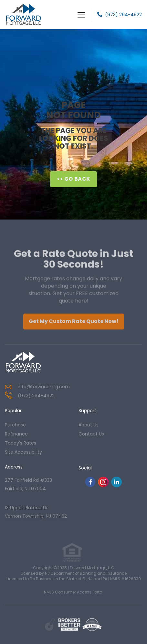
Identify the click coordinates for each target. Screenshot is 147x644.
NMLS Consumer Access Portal (74, 592)
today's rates (21, 443)
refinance (16, 434)
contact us (91, 434)
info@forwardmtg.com (44, 387)
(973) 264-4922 (123, 15)
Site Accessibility (23, 452)
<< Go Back (73, 179)
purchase (15, 425)
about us (89, 425)
